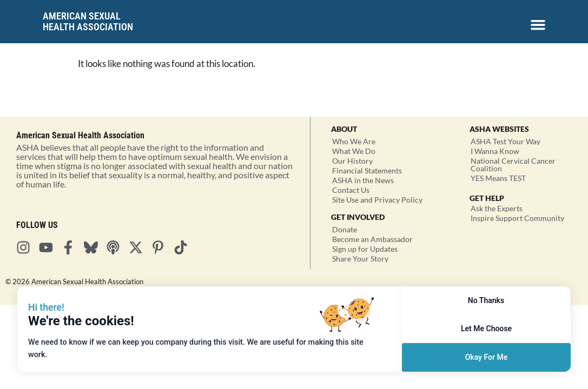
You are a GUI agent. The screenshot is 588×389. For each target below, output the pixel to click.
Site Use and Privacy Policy (377, 200)
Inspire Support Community (517, 218)
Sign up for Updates (365, 249)
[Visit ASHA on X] (139, 247)
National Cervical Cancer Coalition (513, 165)
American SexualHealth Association (88, 21)
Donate (345, 229)
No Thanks (486, 300)
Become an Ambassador (372, 239)
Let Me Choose (486, 328)
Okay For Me (487, 357)
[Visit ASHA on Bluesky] (94, 247)
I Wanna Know (495, 151)
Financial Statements (367, 170)
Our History (352, 161)
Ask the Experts (497, 208)
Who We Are (354, 141)
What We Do (354, 151)
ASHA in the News (363, 180)
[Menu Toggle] (538, 25)
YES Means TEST (498, 178)
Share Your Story (360, 259)
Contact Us (351, 190)
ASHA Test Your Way (506, 141)
